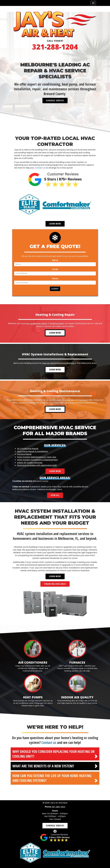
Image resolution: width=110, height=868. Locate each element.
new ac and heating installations (58, 363)
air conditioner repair (37, 323)
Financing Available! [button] (55, 584)
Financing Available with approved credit (37, 465)
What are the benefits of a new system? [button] (43, 766)
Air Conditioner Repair (28, 449)
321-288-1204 (55, 47)
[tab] (55, 754)
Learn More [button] (55, 224)
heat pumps (68, 400)
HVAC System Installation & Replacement (37, 460)
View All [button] (55, 495)
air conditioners (54, 400)
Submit (55, 289)
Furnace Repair (24, 454)
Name (55, 260)
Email (55, 269)
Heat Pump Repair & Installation (33, 451)
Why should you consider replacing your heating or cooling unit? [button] (53, 754)
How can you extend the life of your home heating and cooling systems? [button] (52, 778)
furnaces (84, 400)
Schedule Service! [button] (55, 100)
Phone (55, 279)
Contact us (40, 168)
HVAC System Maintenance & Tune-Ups (37, 457)
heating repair (57, 323)
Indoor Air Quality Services (30, 462)
